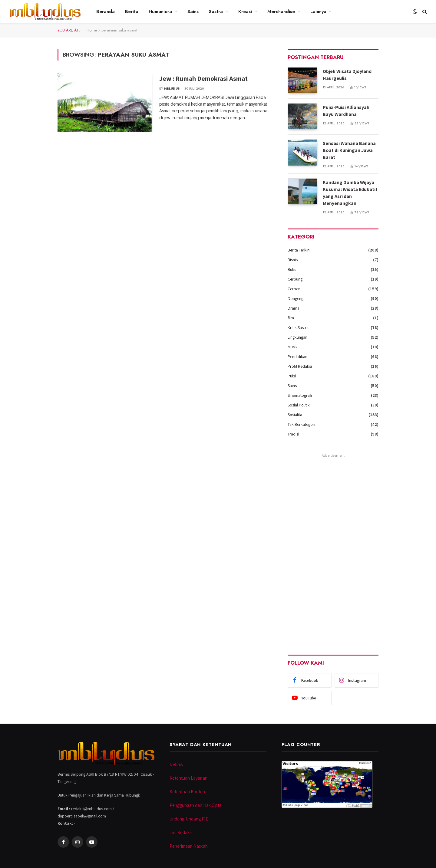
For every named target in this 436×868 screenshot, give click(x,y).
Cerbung (295, 279)
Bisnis (293, 260)
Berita (132, 12)
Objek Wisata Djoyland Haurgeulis (347, 75)
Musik (293, 347)
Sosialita (295, 415)
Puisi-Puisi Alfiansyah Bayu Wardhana (346, 111)
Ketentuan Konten (187, 792)
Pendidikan (297, 357)
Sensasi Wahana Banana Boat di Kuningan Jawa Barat (349, 150)
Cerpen (294, 289)
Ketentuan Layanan (188, 778)
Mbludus (172, 89)
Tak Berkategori (301, 424)
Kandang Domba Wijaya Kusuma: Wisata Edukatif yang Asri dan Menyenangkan (350, 193)
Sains (193, 12)
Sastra (216, 12)
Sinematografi (300, 395)
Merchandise (281, 12)
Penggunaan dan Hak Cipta (196, 805)
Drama (294, 308)
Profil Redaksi (300, 366)
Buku (292, 269)
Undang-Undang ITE (189, 819)
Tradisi (293, 434)
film (291, 318)
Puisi (292, 376)
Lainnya (318, 12)
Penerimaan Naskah (189, 846)
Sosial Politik (299, 405)
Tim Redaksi (181, 832)
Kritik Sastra (298, 327)
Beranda (106, 12)
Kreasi (245, 12)
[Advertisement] (333, 550)
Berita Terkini (299, 250)
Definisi (177, 764)
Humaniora (160, 12)
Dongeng (296, 298)
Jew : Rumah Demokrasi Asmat (203, 78)
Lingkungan (297, 337)
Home (92, 30)
